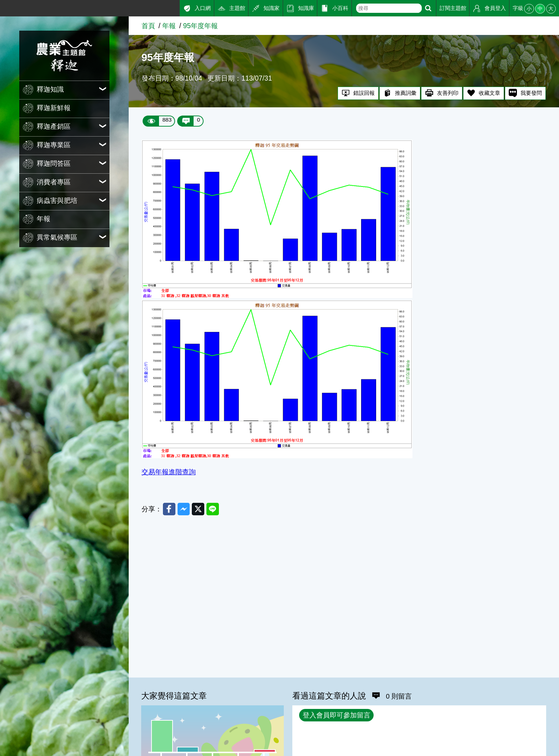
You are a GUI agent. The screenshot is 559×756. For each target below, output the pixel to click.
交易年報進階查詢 (169, 472)
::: (3, 7)
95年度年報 (201, 26)
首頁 (148, 26)
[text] (389, 8)
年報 (169, 26)
